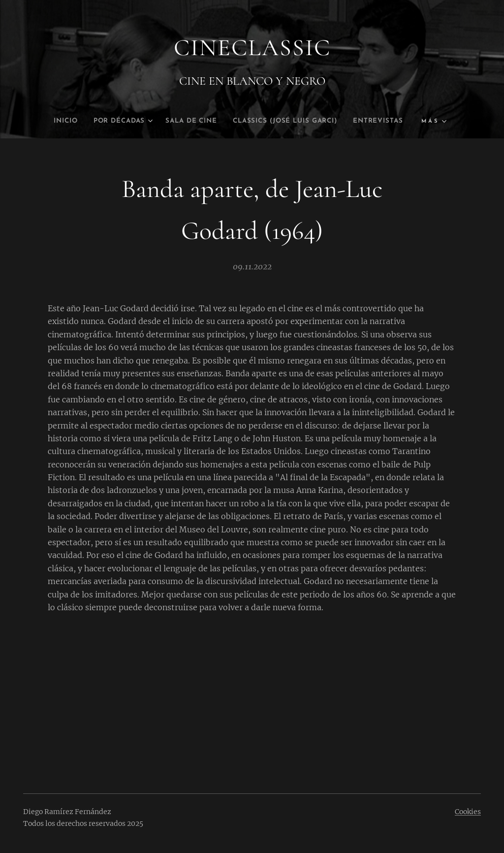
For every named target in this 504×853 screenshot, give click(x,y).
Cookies (468, 812)
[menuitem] (43, 121)
